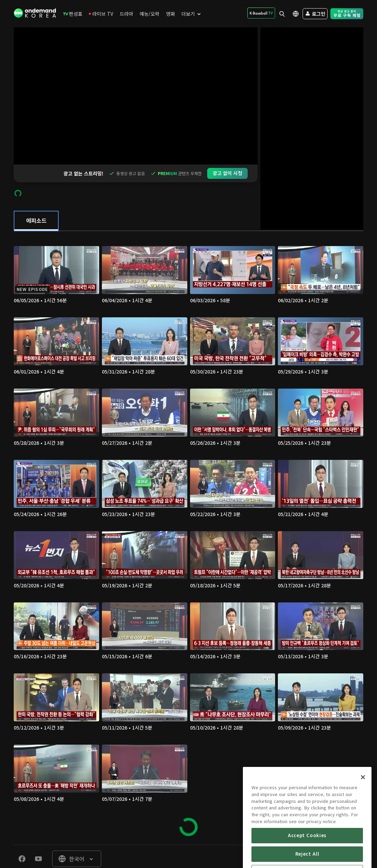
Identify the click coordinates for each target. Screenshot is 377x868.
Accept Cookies (307, 860)
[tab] (36, 203)
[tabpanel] (189, 520)
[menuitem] (73, 14)
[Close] (363, 802)
